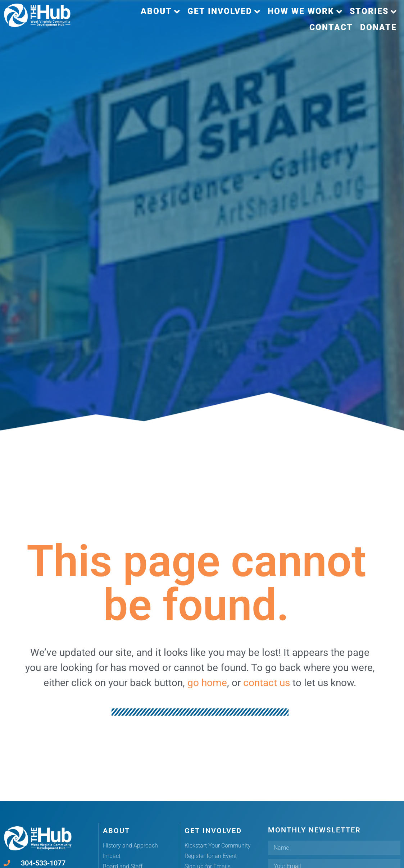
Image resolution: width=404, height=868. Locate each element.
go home (207, 683)
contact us (267, 683)
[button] (160, 12)
